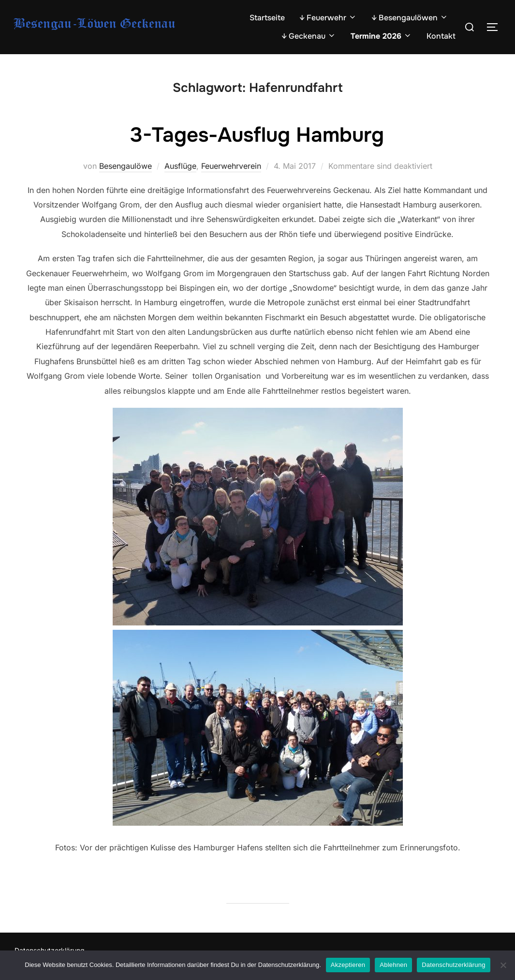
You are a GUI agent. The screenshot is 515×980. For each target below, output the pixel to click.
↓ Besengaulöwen (410, 18)
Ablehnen (393, 965)
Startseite (267, 18)
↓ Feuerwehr (328, 18)
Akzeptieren (348, 965)
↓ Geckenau (309, 36)
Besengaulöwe (125, 166)
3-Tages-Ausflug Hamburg (257, 135)
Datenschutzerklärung (453, 965)
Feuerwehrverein (231, 166)
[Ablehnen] (503, 965)
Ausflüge (180, 166)
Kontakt (441, 36)
